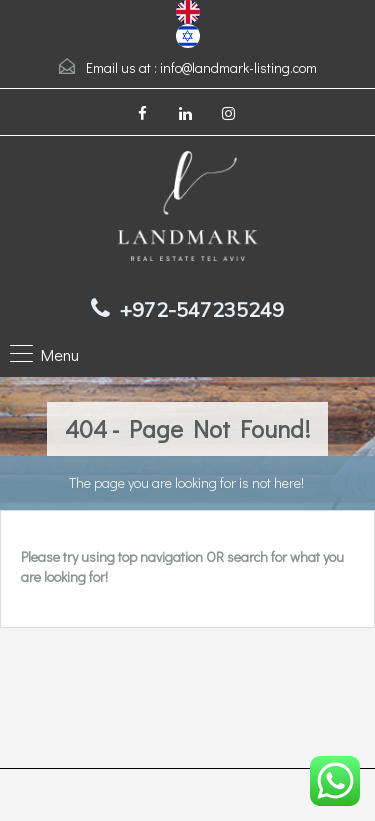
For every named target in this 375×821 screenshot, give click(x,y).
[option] (188, 36)
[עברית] (188, 33)
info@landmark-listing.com (238, 67)
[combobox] (188, 12)
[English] (188, 9)
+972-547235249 (202, 310)
